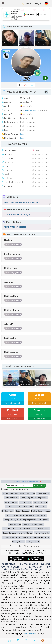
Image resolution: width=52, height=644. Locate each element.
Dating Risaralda (42, 529)
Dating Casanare (13, 506)
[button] (3, 3)
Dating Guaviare (27, 515)
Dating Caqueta (40, 502)
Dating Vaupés (19, 542)
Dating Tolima (22, 537)
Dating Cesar (41, 506)
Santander (42, 110)
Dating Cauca (28, 506)
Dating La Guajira (11, 520)
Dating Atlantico (12, 498)
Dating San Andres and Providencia (18, 533)
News (13, 546)
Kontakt (33, 553)
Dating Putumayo (11, 529)
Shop (27, 546)
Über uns (40, 550)
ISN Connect (30, 634)
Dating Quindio (27, 529)
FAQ (41, 553)
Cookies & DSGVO (15, 550)
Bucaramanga (30, 110)
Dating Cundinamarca (41, 511)
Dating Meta (43, 520)
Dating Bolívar (41, 498)
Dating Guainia (12, 515)
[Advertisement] (26, 14)
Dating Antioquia (27, 493)
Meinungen (36, 546)
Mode (27, 3)
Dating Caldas (26, 502)
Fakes (20, 546)
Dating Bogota (27, 498)
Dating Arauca (43, 493)
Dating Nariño (15, 524)
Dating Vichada (33, 542)
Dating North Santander (33, 524)
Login (38, 3)
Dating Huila (41, 515)
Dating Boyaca (11, 502)
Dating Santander (42, 533)
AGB (25, 553)
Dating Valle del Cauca (39, 537)
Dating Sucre (9, 537)
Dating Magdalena (28, 520)
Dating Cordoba (22, 511)
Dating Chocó (8, 511)
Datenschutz (15, 553)
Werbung (30, 550)
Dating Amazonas (11, 493)
